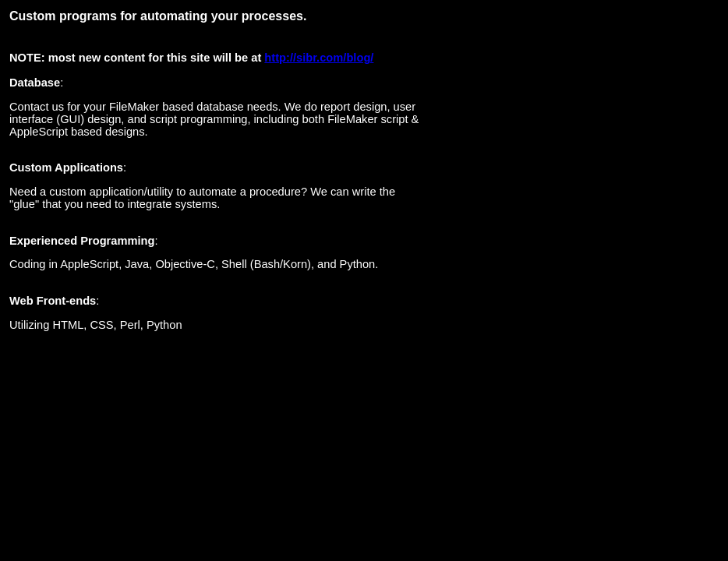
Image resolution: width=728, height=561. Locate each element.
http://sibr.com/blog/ (319, 58)
